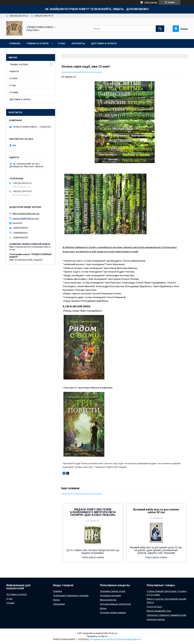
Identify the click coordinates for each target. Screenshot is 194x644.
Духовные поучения (110, 595)
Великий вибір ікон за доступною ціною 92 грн (156, 511)
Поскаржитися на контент (102, 639)
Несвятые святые (156, 619)
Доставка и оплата (104, 43)
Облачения (59, 604)
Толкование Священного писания (71, 595)
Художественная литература (115, 604)
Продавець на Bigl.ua (97, 636)
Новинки (57, 591)
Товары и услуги (37, 43)
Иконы (56, 600)
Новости (14, 71)
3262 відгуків (151, 2)
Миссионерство (108, 600)
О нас (62, 43)
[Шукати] (160, 29)
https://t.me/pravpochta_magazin (26, 260)
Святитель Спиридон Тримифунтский (166, 615)
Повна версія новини (93, 557)
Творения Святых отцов (113, 591)
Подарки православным (113, 613)
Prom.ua (113, 633)
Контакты (78, 43)
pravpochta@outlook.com (26, 218)
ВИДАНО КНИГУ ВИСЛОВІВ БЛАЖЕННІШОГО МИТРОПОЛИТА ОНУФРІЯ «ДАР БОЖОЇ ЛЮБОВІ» (93, 512)
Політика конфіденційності (128, 639)
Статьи (14, 78)
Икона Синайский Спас (159, 611)
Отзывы (14, 92)
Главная (15, 43)
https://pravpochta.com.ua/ (26, 214)
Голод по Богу (154, 607)
